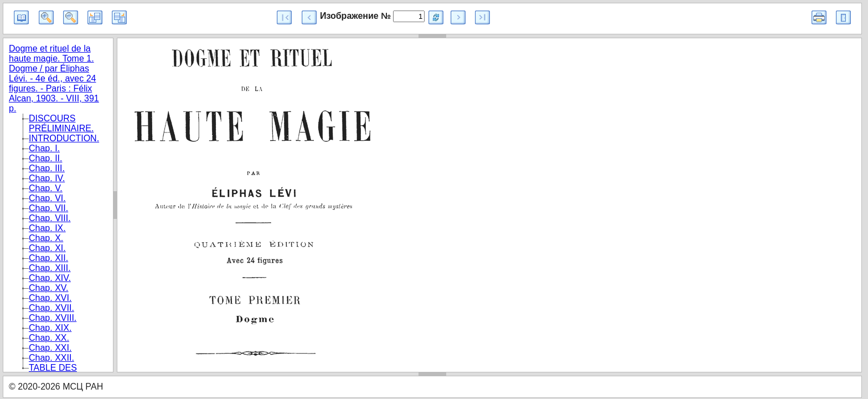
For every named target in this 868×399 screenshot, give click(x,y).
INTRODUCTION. (64, 138)
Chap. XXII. (51, 358)
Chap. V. (46, 188)
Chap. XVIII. (53, 318)
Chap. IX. (47, 228)
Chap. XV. (48, 288)
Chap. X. (46, 238)
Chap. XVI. (50, 298)
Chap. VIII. (50, 218)
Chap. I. (44, 148)
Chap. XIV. (50, 278)
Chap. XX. (49, 338)
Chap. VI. (47, 198)
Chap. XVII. (51, 308)
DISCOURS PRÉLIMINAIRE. (61, 123)
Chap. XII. (48, 258)
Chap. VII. (48, 208)
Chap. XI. (47, 248)
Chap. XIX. (50, 328)
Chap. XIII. (50, 268)
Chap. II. (45, 158)
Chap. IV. (47, 178)
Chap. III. (47, 168)
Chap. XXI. (50, 348)
